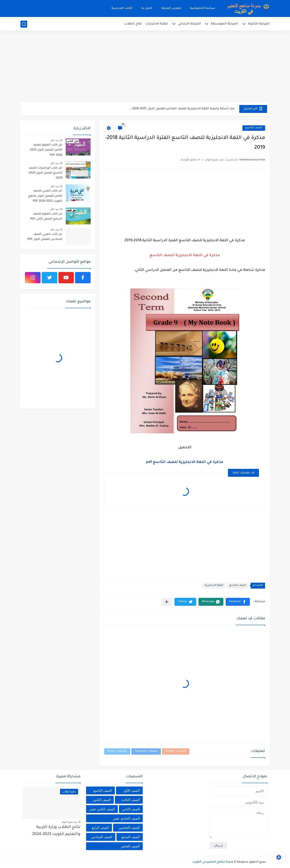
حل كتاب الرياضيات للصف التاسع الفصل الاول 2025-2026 (45, 173)
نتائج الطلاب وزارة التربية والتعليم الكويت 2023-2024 (56, 831)
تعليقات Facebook (146, 751)
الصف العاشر (130, 846)
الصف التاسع (254, 128)
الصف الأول (132, 790)
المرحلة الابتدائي (189, 24)
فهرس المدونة (171, 8)
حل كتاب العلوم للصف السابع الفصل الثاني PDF (46, 217)
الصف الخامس (129, 828)
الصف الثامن (102, 800)
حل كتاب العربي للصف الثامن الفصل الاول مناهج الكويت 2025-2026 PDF (45, 196)
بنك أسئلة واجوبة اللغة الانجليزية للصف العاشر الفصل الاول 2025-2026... (182, 109)
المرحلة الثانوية (259, 24)
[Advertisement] (145, 67)
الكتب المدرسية (122, 8)
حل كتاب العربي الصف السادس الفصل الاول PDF (45, 237)
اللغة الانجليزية (214, 585)
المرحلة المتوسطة (224, 24)
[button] (238, 602)
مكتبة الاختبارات (157, 24)
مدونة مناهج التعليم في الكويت (213, 862)
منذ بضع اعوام (69, 822)
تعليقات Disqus (117, 751)
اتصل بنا (147, 8)
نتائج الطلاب (133, 24)
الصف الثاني (131, 809)
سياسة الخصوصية (203, 8)
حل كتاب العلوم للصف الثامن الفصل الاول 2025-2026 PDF (46, 150)
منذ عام (55, 140)
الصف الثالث (131, 800)
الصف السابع (131, 837)
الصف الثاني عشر (102, 809)
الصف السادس (102, 837)
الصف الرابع (100, 828)
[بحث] (24, 24)
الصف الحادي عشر (126, 818)
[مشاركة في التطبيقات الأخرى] (167, 602)
